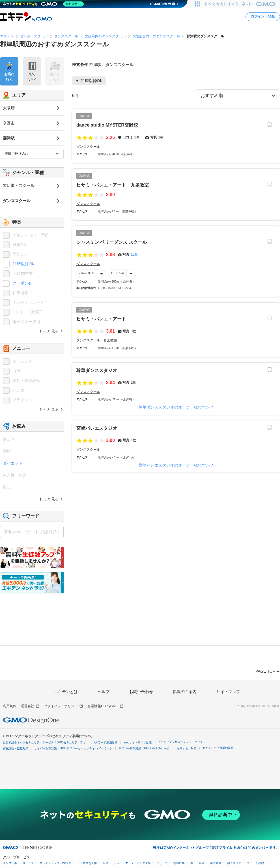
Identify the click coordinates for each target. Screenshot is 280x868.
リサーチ (162, 863)
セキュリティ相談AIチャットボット (180, 742)
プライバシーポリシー (63, 706)
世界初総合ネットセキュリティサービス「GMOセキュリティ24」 (45, 742)
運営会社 (30, 706)
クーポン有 (117, 273)
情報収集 (179, 863)
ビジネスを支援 (87, 863)
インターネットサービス (18, 863)
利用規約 (10, 706)
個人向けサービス (238, 863)
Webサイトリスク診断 (138, 742)
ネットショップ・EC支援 (56, 863)
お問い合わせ (141, 692)
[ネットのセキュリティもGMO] (43, 4)
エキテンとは (66, 692)
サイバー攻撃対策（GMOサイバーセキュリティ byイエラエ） (73, 748)
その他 (260, 863)
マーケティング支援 (138, 863)
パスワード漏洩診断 (105, 742)
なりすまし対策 (187, 748)
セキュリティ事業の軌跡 (218, 748)
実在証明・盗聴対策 (16, 748)
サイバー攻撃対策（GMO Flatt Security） (145, 748)
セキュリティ (111, 863)
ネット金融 (197, 863)
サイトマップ (228, 692)
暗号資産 (216, 863)
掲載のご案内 (185, 692)
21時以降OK (87, 273)
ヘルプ (104, 692)
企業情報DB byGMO (105, 706)
